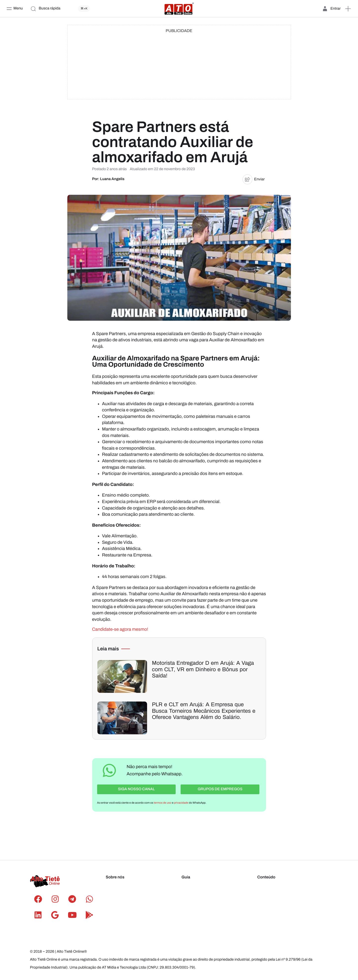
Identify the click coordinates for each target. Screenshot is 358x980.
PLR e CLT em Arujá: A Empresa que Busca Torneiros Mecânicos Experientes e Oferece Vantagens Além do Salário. (204, 711)
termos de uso (162, 801)
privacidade (181, 801)
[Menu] (15, 9)
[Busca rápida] (61, 9)
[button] (348, 9)
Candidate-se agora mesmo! (120, 629)
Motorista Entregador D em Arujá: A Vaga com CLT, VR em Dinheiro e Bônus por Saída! (203, 669)
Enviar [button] (254, 179)
